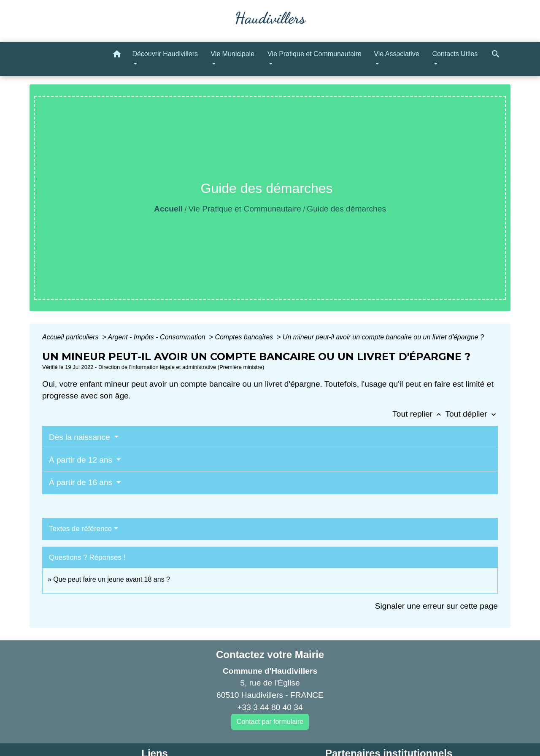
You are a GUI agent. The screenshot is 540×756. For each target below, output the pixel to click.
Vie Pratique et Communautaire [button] (315, 54)
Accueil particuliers (71, 337)
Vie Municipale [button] (232, 54)
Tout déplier (471, 414)
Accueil (168, 209)
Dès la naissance (81, 437)
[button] (117, 56)
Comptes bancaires (245, 337)
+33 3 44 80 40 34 (270, 707)
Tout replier (419, 414)
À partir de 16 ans (82, 482)
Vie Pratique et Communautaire (245, 209)
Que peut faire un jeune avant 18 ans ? (112, 579)
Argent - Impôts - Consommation (157, 337)
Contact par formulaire (270, 722)
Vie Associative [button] (396, 54)
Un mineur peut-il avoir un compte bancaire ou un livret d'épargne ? (383, 337)
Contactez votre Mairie (270, 654)
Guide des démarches (346, 209)
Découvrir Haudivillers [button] (165, 54)
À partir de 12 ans (82, 460)
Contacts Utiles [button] (455, 54)
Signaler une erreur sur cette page (436, 606)
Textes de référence (80, 529)
